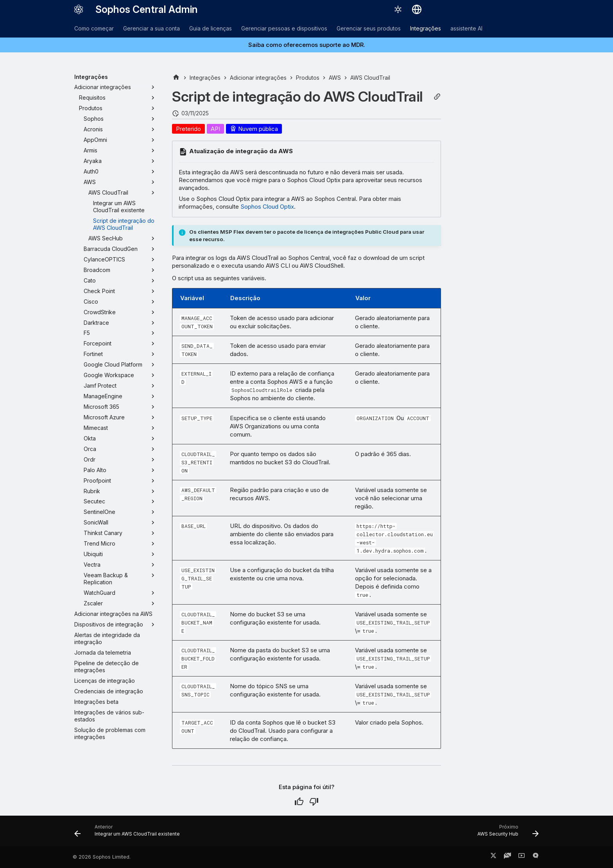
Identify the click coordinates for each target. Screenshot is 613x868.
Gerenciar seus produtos (369, 28)
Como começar (94, 28)
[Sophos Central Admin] (79, 9)
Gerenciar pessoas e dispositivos (284, 28)
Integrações (426, 28)
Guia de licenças (211, 28)
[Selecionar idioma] (417, 9)
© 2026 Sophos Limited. (102, 857)
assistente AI (466, 28)
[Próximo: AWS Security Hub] (506, 833)
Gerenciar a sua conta (151, 28)
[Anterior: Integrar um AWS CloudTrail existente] (129, 833)
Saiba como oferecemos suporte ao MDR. (307, 45)
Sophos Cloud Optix (267, 207)
